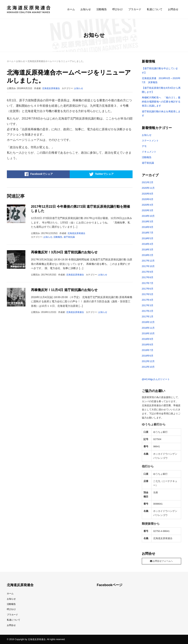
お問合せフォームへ (161, 561)
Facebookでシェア (38, 174)
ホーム (71, 9)
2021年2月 (148, 182)
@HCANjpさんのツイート (156, 379)
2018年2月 (148, 255)
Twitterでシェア (101, 174)
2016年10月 (148, 333)
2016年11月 (148, 328)
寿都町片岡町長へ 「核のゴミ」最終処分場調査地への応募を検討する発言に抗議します (161, 102)
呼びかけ (118, 9)
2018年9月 (148, 227)
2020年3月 (148, 210)
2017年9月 (148, 272)
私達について (155, 9)
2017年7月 (148, 283)
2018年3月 (148, 250)
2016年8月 (148, 345)
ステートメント (150, 141)
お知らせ (86, 9)
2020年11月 (148, 188)
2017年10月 (148, 266)
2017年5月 (148, 294)
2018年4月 (148, 244)
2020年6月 (148, 199)
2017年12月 (148, 261)
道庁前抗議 (69, 237)
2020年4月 (148, 205)
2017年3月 (148, 305)
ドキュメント (149, 152)
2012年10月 (148, 367)
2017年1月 (148, 317)
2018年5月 (148, 238)
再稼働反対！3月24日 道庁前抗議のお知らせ (64, 252)
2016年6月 (148, 356)
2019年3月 (148, 222)
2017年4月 (148, 300)
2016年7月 (148, 350)
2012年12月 (148, 361)
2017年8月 (148, 277)
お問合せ (173, 9)
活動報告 (102, 9)
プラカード (135, 9)
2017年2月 (148, 311)
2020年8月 (148, 194)
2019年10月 (148, 216)
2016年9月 (148, 339)
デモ (144, 146)
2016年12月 (148, 322)
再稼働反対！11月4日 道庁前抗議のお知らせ (64, 290)
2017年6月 (148, 289)
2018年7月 (148, 233)
